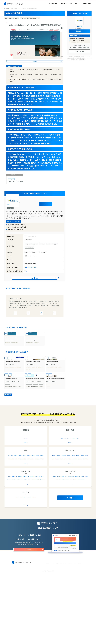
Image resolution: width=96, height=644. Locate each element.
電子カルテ (18, 520)
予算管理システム (39, 500)
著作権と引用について (57, 632)
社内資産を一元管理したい (33, 368)
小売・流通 (33, 269)
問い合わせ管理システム (59, 524)
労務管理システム (72, 524)
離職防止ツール (60, 430)
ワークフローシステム (32, 433)
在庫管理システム (26, 524)
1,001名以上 (33, 415)
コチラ (84, 60)
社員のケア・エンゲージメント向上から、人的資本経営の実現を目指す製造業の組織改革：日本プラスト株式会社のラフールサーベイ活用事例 (55, 427)
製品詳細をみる (57, 204)
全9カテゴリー (25, 507)
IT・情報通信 (8, 415)
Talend (22, 204)
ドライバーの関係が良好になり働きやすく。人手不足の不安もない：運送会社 (14, 395)
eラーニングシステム (59, 500)
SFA (39, 562)
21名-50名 (16, 415)
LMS (59, 503)
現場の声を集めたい (52, 440)
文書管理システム (64, 520)
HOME (6, 8)
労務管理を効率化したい (32, 407)
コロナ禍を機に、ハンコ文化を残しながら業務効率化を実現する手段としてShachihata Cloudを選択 (35, 427)
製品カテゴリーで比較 (66, 3)
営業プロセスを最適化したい (13, 402)
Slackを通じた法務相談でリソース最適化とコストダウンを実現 (14, 427)
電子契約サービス (17, 436)
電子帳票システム (31, 439)
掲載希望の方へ (87, 3)
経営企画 (29, 430)
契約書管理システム (11, 433)
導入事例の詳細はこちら (35, 62)
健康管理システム (77, 503)
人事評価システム (83, 500)
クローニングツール (31, 544)
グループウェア (24, 503)
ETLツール (20, 183)
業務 (7, 399)
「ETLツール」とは (79, 51)
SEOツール (86, 541)
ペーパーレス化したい (32, 445)
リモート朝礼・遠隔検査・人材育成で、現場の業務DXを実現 (55, 395)
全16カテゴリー (70, 549)
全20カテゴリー (70, 528)
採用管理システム (71, 500)
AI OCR (11, 520)
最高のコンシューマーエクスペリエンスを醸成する (35, 357)
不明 (18, 180)
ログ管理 (21, 544)
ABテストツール (69, 541)
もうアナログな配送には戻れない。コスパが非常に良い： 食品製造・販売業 (35, 395)
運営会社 (34, 635)
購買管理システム (84, 524)
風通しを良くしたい (52, 438)
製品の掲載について (25, 635)
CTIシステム (19, 565)
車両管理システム (15, 399)
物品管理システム (37, 524)
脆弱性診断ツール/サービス (23, 541)
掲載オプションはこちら (29, 615)
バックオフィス (10, 430)
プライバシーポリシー (69, 632)
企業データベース (13, 503)
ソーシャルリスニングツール (62, 544)
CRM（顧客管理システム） (29, 562)
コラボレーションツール (33, 436)
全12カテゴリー (70, 507)
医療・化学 (11, 180)
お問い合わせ (15, 635)
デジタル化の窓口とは (17, 632)
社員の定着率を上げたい (53, 436)
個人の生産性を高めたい (53, 405)
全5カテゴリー (25, 570)
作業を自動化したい (10, 407)
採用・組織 (50, 430)
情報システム (12, 183)
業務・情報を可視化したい (12, 364)
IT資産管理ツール (12, 544)
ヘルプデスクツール (30, 565)
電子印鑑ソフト (31, 442)
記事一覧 (77, 3)
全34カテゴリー (25, 528)
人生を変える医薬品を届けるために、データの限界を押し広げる (14, 357)
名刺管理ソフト (16, 562)
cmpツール (41, 544)
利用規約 (48, 632)
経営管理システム (27, 500)
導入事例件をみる (35, 281)
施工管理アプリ (56, 399)
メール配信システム (57, 541)
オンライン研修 (66, 503)
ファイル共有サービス (38, 541)
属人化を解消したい (31, 409)
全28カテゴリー (25, 549)
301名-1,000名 (16, 383)
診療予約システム (27, 520)
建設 (48, 383)
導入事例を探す (53, 3)
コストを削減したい (10, 446)
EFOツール (78, 541)
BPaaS (8, 436)
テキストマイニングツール (79, 544)
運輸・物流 (8, 383)
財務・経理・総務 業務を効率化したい (14, 367)
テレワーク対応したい (32, 451)
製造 (27, 383)
